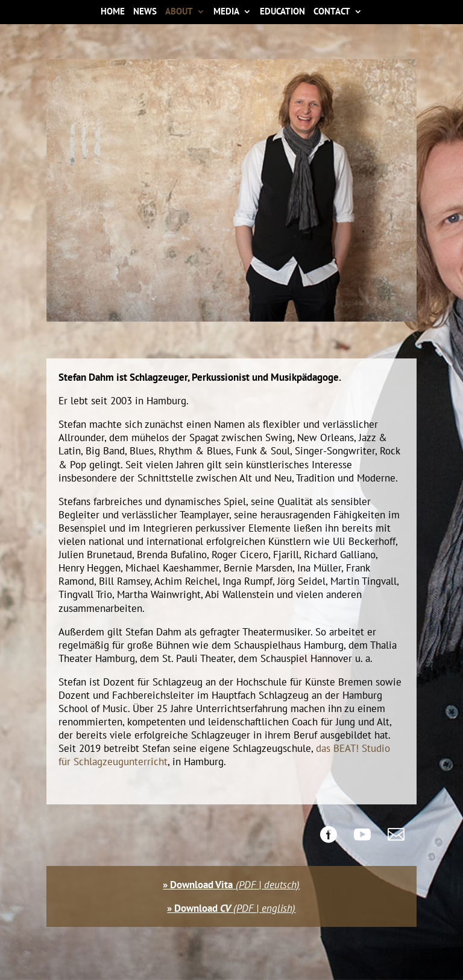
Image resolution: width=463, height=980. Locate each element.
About (179, 13)
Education (282, 13)
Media (226, 13)
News (145, 13)
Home (113, 13)
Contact (332, 13)
